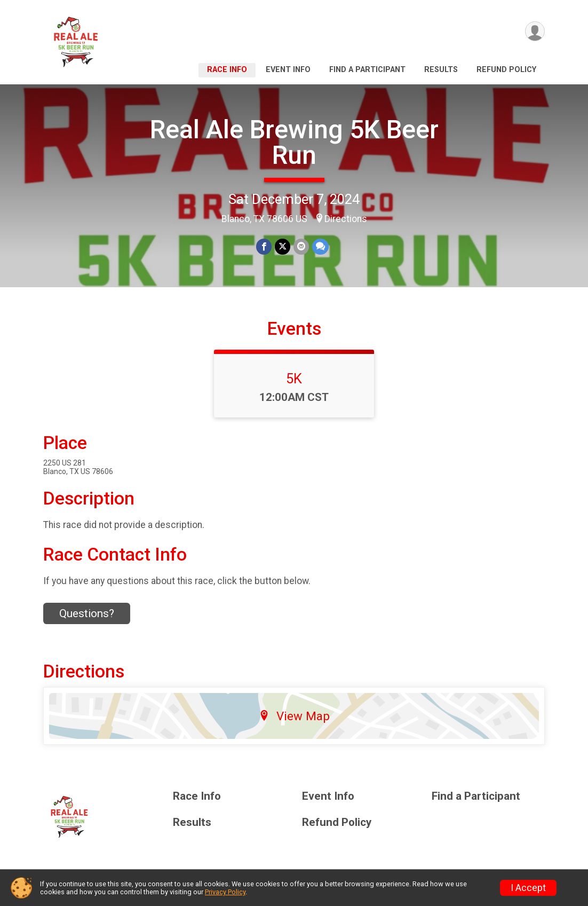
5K (294, 379)
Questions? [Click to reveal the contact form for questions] (87, 613)
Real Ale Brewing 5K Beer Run (294, 142)
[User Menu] (535, 31)
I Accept (528, 888)
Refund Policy (506, 70)
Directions (346, 219)
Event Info (288, 70)
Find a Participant (367, 70)
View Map (294, 716)
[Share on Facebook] (264, 246)
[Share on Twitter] (283, 246)
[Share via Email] (301, 246)
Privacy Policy (225, 892)
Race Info (227, 70)
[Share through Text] (320, 246)
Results (441, 70)
